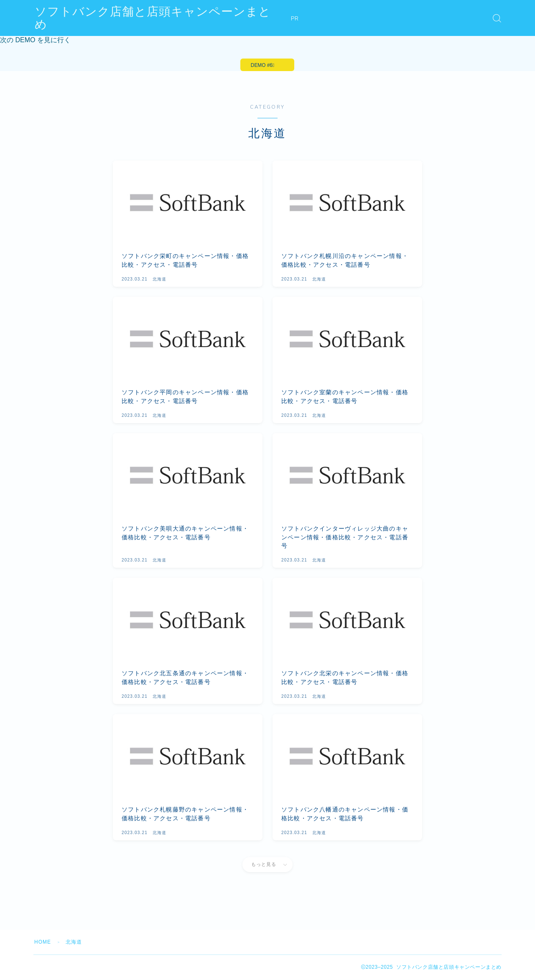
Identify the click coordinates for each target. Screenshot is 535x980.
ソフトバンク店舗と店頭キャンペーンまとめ (159, 18)
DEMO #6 (261, 65)
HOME (43, 942)
